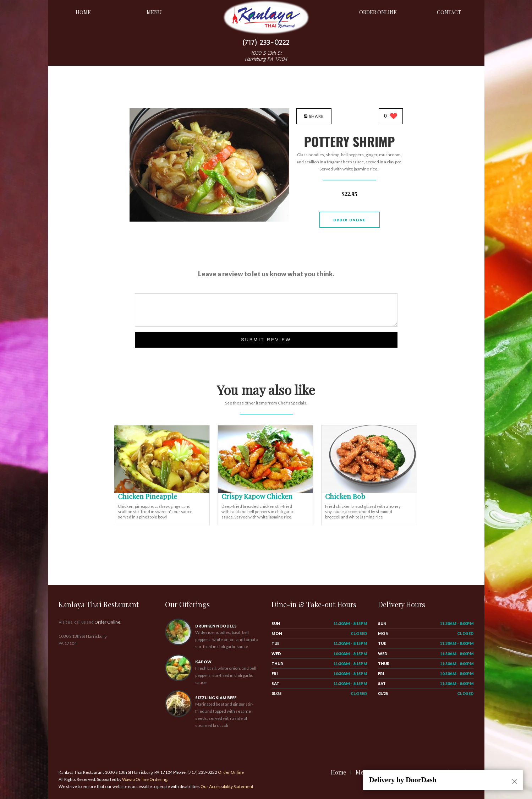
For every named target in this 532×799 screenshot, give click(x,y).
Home (83, 12)
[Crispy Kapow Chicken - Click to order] (265, 491)
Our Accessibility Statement (227, 786)
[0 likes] (391, 117)
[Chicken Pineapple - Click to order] (162, 491)
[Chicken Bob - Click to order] (369, 491)
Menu (154, 12)
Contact (449, 12)
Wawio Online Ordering (145, 779)
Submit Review (266, 340)
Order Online (378, 12)
